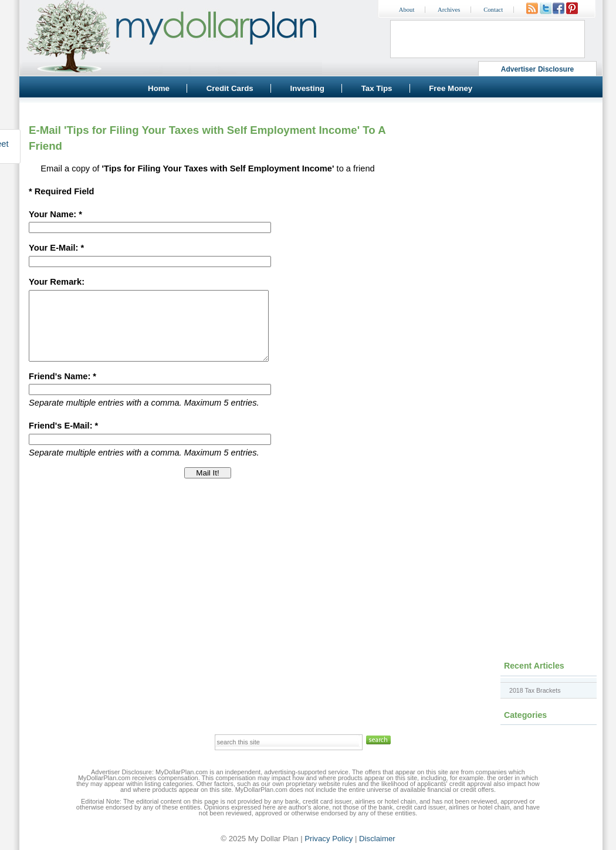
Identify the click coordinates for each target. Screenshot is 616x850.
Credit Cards (230, 88)
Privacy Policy (329, 839)
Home (159, 88)
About (407, 10)
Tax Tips (377, 88)
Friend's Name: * (62, 390)
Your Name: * (55, 214)
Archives (449, 10)
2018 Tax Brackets (535, 690)
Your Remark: (57, 282)
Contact (493, 10)
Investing (307, 88)
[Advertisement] (496, 185)
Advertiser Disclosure (538, 69)
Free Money (451, 88)
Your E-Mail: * (56, 248)
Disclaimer (377, 839)
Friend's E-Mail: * (63, 440)
